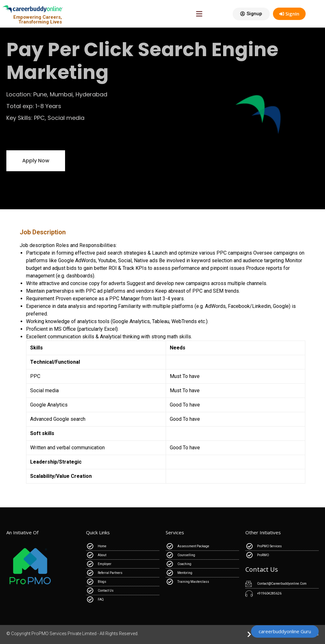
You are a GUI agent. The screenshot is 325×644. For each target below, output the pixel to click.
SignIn (289, 14)
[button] (251, 14)
